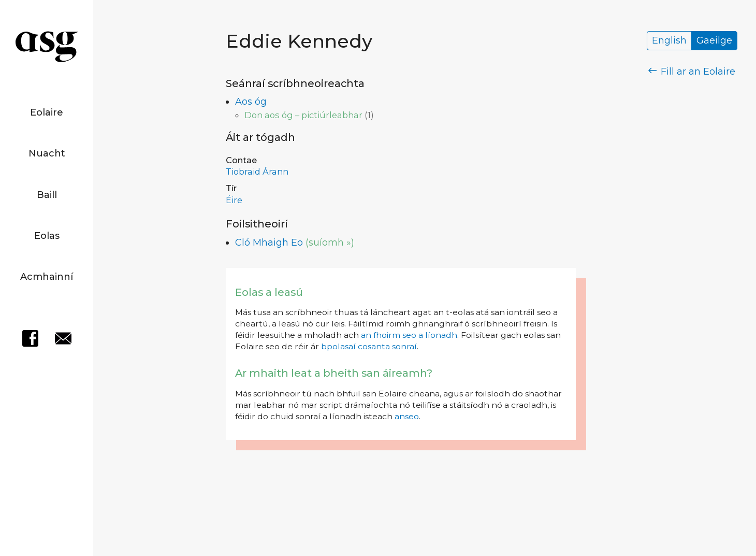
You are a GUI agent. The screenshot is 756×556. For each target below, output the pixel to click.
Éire (234, 200)
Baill (47, 195)
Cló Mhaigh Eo (269, 243)
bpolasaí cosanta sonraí (369, 346)
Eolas (47, 236)
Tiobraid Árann (257, 172)
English (669, 41)
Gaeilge (714, 41)
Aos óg (251, 102)
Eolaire (47, 112)
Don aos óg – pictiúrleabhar (303, 115)
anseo (407, 416)
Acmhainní (47, 277)
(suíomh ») (330, 243)
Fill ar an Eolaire (692, 72)
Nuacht (47, 153)
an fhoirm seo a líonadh (409, 335)
